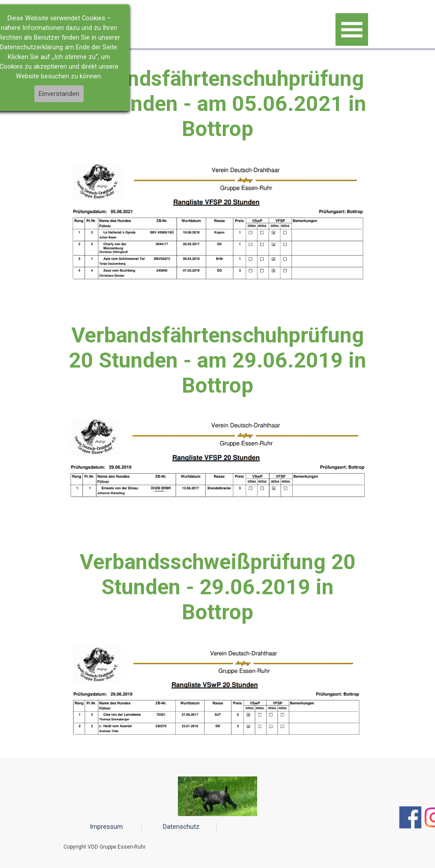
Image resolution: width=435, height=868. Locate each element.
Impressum (106, 827)
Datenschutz (181, 827)
